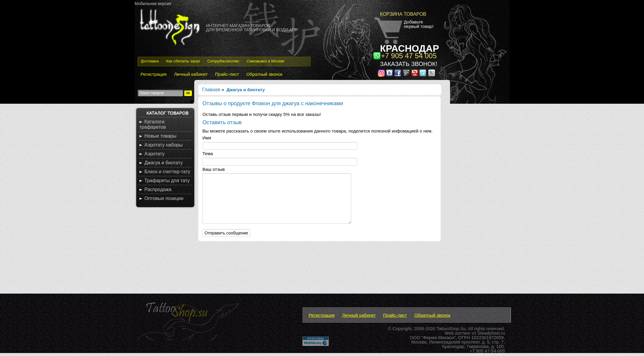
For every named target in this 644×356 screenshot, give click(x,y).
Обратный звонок (264, 74)
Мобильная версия (153, 4)
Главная (211, 90)
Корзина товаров (403, 14)
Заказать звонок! (409, 64)
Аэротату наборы (164, 145)
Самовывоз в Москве (265, 61)
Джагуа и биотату (164, 163)
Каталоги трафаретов (153, 124)
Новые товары (160, 136)
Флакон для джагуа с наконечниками (297, 103)
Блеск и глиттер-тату (167, 172)
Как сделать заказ (183, 61)
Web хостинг (458, 333)
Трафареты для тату (167, 181)
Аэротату (155, 154)
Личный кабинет (191, 74)
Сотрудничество (223, 61)
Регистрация (154, 74)
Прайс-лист (227, 74)
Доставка (150, 61)
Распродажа (158, 189)
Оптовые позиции (164, 198)
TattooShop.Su (451, 329)
